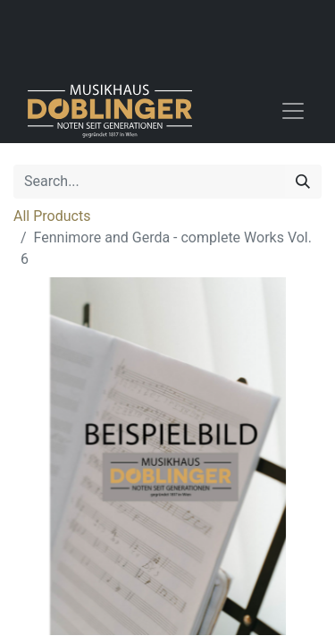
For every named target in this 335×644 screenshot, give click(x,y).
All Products (52, 216)
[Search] (303, 182)
